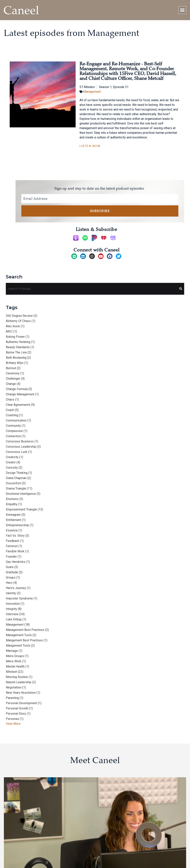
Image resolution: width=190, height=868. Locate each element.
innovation (13, 604)
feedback (13, 541)
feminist (12, 546)
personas (12, 719)
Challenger (13, 379)
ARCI (9, 331)
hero (9, 583)
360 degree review (19, 316)
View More (13, 724)
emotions (12, 499)
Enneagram (13, 515)
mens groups (15, 656)
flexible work (15, 551)
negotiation (14, 687)
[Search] (179, 289)
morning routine (17, 677)
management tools (19, 635)
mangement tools (18, 646)
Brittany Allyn (15, 363)
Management (92, 92)
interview (12, 614)
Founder (11, 557)
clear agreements (18, 405)
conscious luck (17, 452)
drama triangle (16, 488)
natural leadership (19, 682)
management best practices (25, 630)
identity (11, 593)
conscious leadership (21, 447)
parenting (12, 698)
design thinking (17, 473)
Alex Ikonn (13, 326)
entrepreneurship (17, 525)
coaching (12, 415)
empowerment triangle (21, 509)
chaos (10, 399)
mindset (11, 672)
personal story (16, 714)
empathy (12, 504)
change (11, 384)
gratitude (12, 572)
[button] (182, 10)
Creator (11, 462)
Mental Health (15, 666)
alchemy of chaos (18, 321)
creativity (12, 457)
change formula (17, 389)
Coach (10, 410)
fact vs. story (15, 536)
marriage (12, 651)
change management (20, 394)
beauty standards (18, 347)
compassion (14, 431)
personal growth (17, 708)
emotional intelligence (21, 494)
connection (13, 436)
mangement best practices (24, 640)
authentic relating (18, 342)
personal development (21, 703)
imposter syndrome (19, 598)
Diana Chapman (16, 478)
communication (16, 420)
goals (10, 567)
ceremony (13, 373)
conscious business (20, 441)
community (13, 426)
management (15, 625)
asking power (15, 337)
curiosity (12, 468)
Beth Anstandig (16, 358)
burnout (11, 368)
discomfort (13, 483)
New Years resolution (21, 693)
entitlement (13, 520)
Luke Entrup (14, 619)
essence (12, 530)
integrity (11, 609)
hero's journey (16, 588)
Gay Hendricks (16, 562)
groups (11, 577)
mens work (14, 661)
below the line (16, 352)
